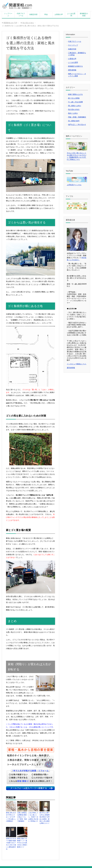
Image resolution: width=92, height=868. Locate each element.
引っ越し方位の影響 (75, 102)
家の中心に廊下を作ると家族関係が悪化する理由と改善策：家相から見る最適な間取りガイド (44, 817)
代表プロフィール (21, 15)
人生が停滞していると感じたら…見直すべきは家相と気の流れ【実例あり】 (33, 816)
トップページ (8, 15)
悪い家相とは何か (75, 106)
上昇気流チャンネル (74, 185)
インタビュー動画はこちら (77, 364)
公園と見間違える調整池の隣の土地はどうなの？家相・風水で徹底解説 (22, 816)
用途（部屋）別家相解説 (77, 117)
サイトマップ (73, 45)
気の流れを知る (74, 110)
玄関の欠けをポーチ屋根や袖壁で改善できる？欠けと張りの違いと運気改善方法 (11, 841)
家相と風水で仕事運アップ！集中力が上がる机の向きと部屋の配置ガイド (22, 841)
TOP (10, 23)
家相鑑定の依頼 (84, 15)
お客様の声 (59, 14)
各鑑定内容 (33, 14)
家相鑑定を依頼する (75, 66)
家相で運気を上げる (75, 94)
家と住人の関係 (74, 98)
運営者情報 (72, 70)
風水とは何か (73, 113)
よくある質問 (71, 15)
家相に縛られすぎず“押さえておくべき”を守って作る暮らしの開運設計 (11, 815)
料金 (46, 14)
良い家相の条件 (74, 121)
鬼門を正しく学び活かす (77, 125)
